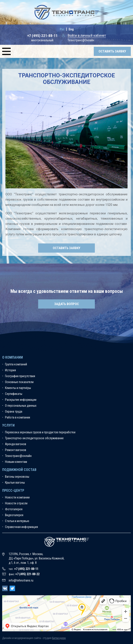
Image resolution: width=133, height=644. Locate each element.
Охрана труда (14, 411)
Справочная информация (21, 527)
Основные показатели (19, 382)
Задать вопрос (67, 304)
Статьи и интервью (17, 521)
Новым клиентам (16, 462)
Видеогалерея (14, 515)
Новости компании (17, 497)
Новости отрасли (16, 503)
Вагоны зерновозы (17, 477)
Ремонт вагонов (16, 450)
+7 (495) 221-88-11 (42, 36)
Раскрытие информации (21, 400)
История (10, 370)
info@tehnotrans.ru (21, 580)
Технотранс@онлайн (18, 456)
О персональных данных (21, 406)
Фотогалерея (14, 509)
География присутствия (20, 376)
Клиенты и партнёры (18, 388)
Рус (62, 29)
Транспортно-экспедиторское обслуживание (34, 438)
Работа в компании (18, 417)
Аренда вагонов (16, 444)
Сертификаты (14, 394)
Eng (71, 29)
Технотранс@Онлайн (81, 40)
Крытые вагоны (15, 483)
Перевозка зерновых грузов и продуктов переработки (40, 432)
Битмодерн (59, 638)
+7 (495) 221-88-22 (27, 574)
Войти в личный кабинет (87, 35)
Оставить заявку (112, 51)
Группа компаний (16, 364)
